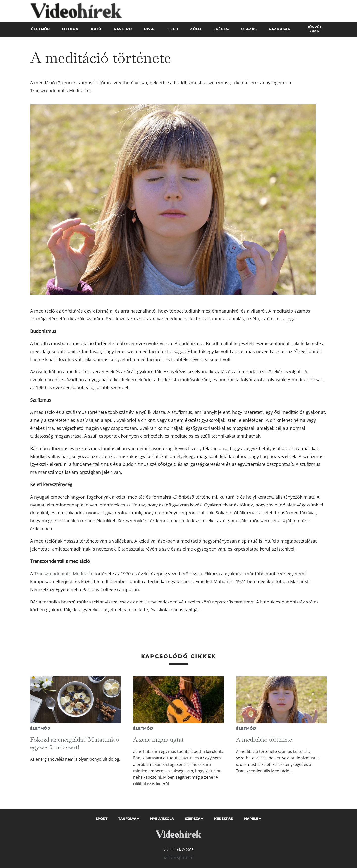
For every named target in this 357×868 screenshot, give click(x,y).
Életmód (40, 728)
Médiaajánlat (179, 858)
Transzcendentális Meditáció (64, 574)
